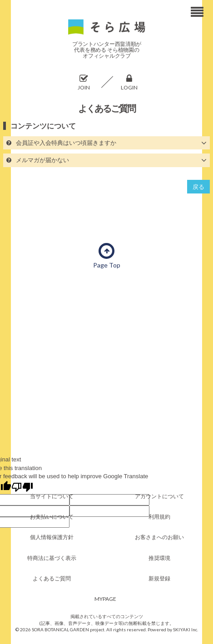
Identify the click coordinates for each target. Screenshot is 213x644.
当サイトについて (52, 496)
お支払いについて (52, 517)
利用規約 (159, 517)
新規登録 (159, 578)
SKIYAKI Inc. (186, 629)
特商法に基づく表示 (52, 558)
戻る (198, 187)
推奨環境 (159, 558)
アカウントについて (159, 496)
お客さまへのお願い (159, 537)
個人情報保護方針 (52, 537)
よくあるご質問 (52, 578)
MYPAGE (105, 599)
